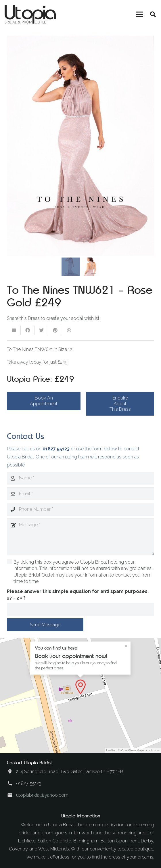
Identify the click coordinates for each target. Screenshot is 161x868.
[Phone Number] (80, 509)
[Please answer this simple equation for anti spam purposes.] (80, 609)
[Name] (80, 478)
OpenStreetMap (132, 750)
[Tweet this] (41, 330)
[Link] (30, 15)
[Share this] (28, 330)
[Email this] (14, 330)
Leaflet (111, 750)
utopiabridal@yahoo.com (42, 795)
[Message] (80, 537)
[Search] (153, 14)
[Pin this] (55, 330)
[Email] (80, 494)
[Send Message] (45, 625)
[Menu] (139, 14)
